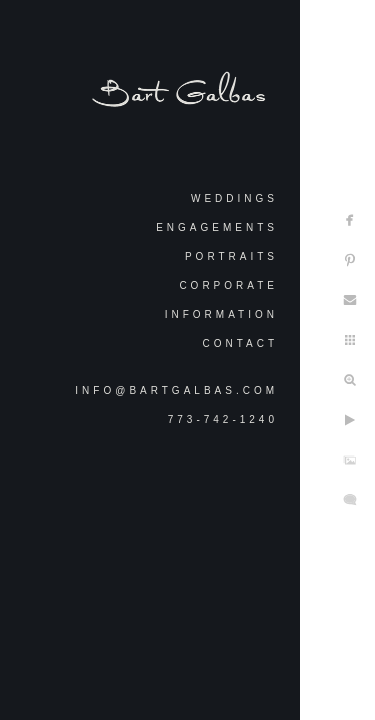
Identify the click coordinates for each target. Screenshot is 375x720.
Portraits (231, 256)
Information (221, 314)
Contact (240, 343)
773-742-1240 (223, 419)
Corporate (228, 285)
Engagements (217, 227)
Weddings (234, 198)
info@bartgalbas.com (176, 390)
